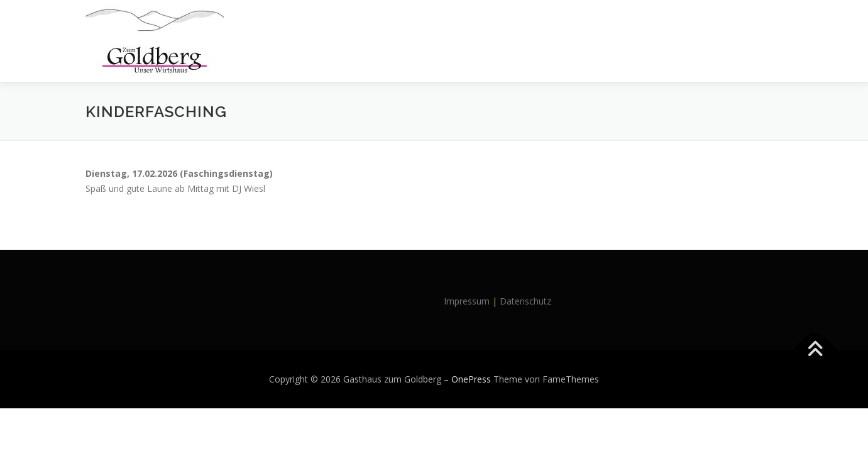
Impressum (467, 301)
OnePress (471, 379)
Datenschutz (525, 301)
